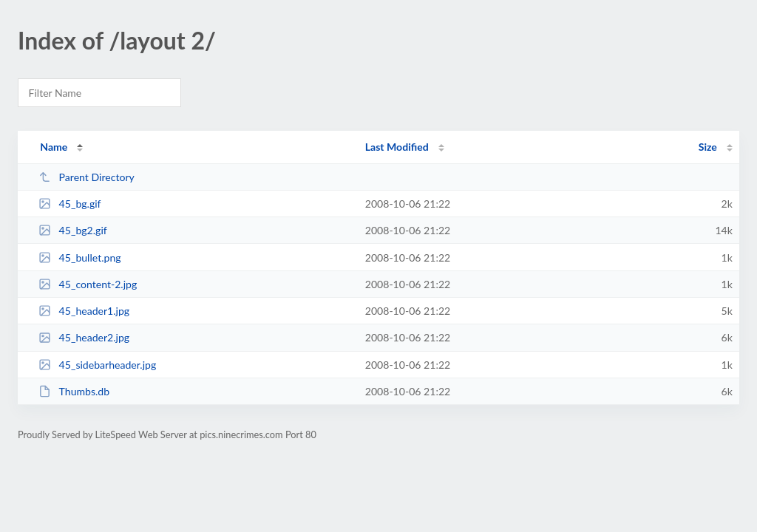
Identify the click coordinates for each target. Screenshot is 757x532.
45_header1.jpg (84, 311)
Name (54, 147)
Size (708, 147)
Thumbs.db (74, 391)
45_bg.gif (69, 204)
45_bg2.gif (73, 230)
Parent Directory (86, 177)
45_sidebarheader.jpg (97, 365)
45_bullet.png (79, 258)
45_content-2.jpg (88, 284)
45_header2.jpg (84, 337)
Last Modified (397, 147)
